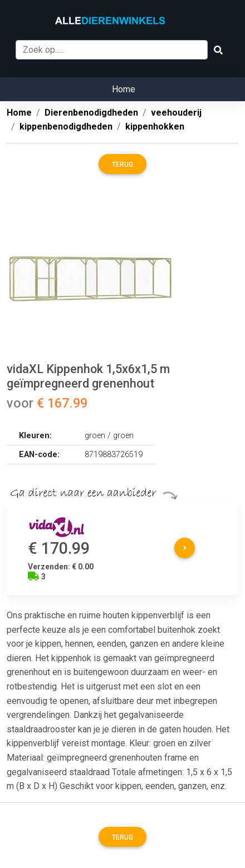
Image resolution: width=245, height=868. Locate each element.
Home (124, 89)
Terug (122, 165)
